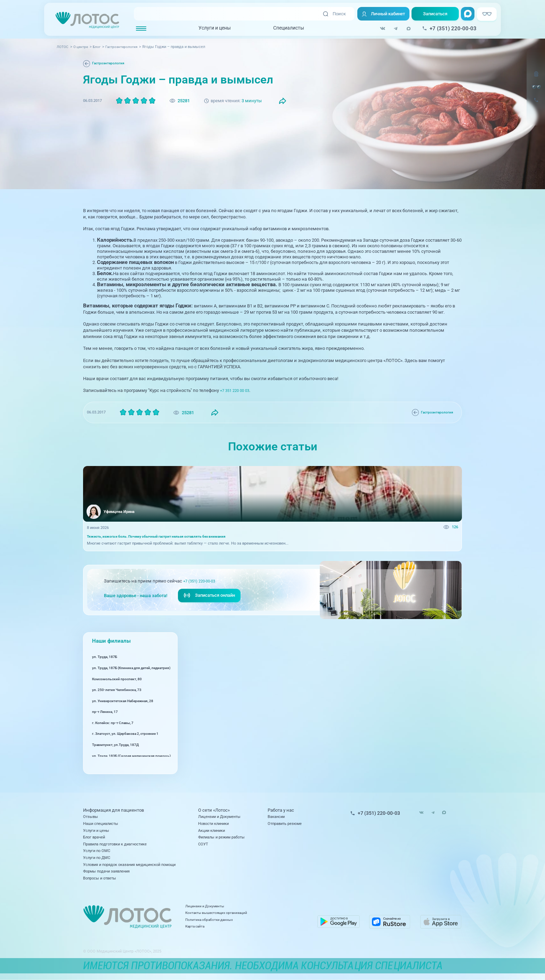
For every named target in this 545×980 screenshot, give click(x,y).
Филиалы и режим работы (221, 837)
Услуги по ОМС (97, 851)
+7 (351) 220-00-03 (202, 583)
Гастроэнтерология (109, 63)
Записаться (435, 14)
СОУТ (203, 844)
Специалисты (289, 28)
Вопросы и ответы (100, 878)
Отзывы (91, 817)
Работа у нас (281, 810)
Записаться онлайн (209, 597)
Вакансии (276, 817)
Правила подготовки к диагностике (115, 844)
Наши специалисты (101, 824)
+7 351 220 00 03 (237, 390)
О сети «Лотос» (214, 810)
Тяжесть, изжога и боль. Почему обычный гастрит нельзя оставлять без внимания (163, 537)
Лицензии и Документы (219, 817)
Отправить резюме (285, 824)
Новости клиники (213, 824)
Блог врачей (94, 837)
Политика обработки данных (229, 923)
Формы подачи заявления (106, 871)
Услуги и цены (215, 28)
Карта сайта (214, 930)
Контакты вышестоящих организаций (237, 916)
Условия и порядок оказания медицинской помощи (129, 865)
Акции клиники (212, 830)
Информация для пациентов (113, 810)
